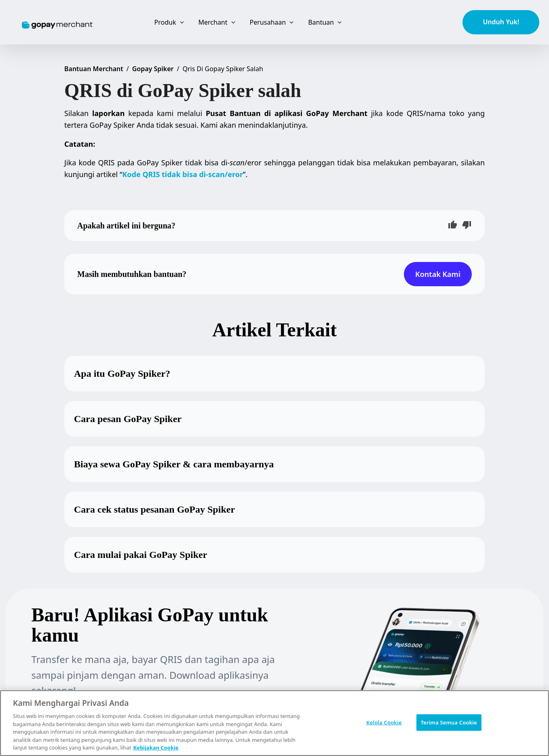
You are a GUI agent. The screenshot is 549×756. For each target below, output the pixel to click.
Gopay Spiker (153, 69)
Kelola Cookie (384, 722)
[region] (274, 723)
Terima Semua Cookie (449, 722)
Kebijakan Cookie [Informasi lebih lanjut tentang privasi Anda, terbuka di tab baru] (156, 748)
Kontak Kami (438, 274)
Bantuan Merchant (94, 69)
